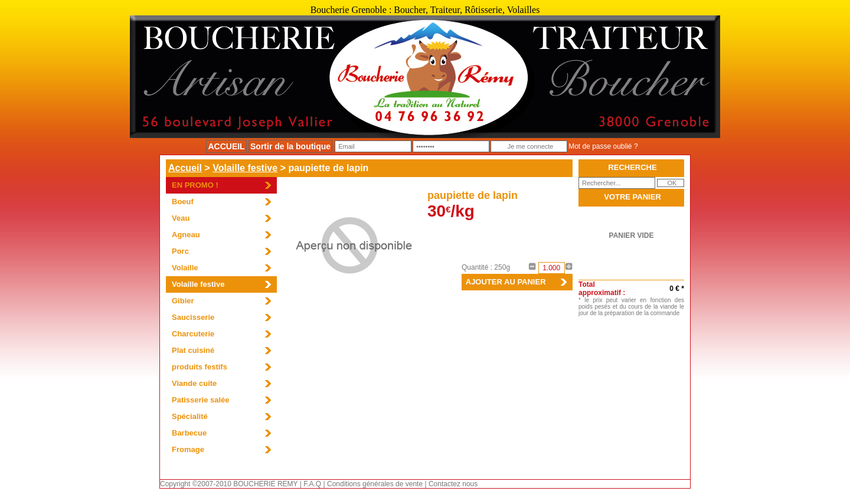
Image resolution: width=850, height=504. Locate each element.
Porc (180, 251)
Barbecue (189, 433)
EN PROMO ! (195, 185)
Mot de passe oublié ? (603, 146)
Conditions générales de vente (375, 484)
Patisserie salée (201, 400)
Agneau (186, 235)
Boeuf (183, 202)
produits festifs (200, 367)
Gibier (183, 301)
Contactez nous (453, 484)
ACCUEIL (226, 146)
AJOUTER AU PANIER (504, 282)
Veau (181, 218)
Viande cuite (194, 383)
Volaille (185, 268)
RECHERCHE (632, 167)
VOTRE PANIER (632, 197)
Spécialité (190, 416)
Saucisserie (193, 317)
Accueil (185, 168)
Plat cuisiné (193, 350)
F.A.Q (312, 484)
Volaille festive (245, 168)
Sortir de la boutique (290, 146)
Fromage (188, 449)
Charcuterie (193, 334)
